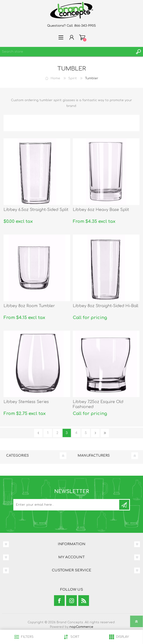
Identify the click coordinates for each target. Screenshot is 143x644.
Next (95, 433)
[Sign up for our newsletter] (67, 505)
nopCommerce (81, 627)
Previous (38, 433)
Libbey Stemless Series (26, 402)
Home (55, 78)
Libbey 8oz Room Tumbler (29, 306)
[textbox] (67, 52)
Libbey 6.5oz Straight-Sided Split (36, 210)
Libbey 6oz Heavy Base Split (101, 210)
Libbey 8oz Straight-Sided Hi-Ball (106, 306)
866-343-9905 (85, 26)
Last (105, 433)
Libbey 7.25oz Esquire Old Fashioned (98, 404)
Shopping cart (82, 37)
